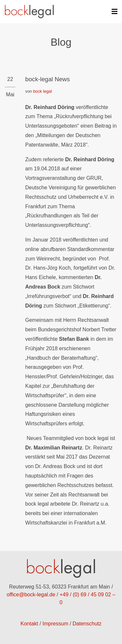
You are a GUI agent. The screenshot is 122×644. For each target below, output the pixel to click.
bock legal (43, 91)
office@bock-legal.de (31, 595)
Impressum (55, 624)
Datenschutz (87, 624)
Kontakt (29, 624)
